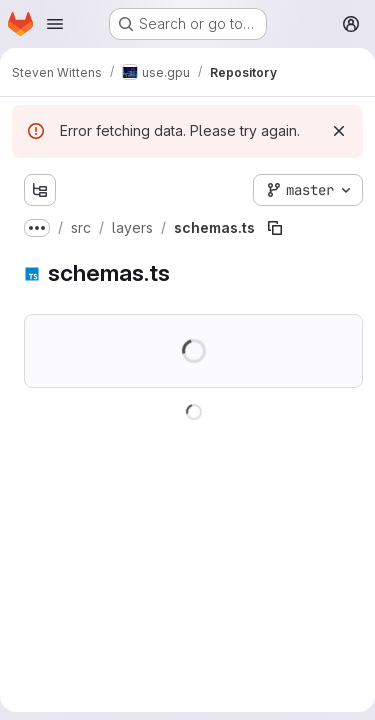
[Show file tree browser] (40, 190)
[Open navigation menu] (55, 24)
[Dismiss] (339, 131)
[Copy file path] (275, 228)
